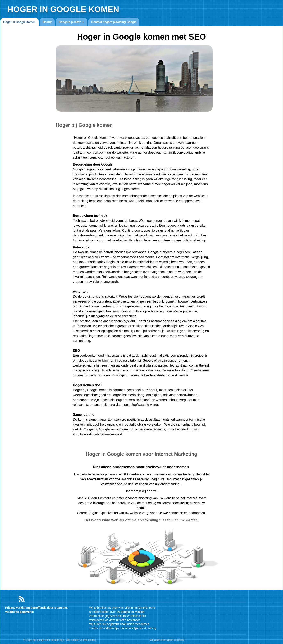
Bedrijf (47, 22)
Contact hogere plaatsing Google (114, 22)
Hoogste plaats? (71, 22)
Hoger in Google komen (19, 22)
